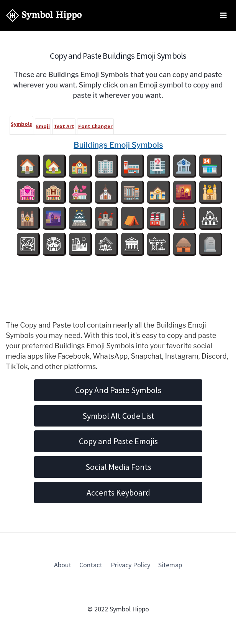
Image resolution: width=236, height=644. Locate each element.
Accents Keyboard (118, 492)
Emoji (43, 126)
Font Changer (95, 126)
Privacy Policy (130, 565)
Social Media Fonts (118, 467)
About (63, 565)
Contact (91, 565)
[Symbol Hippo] (44, 15)
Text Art (64, 126)
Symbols (21, 124)
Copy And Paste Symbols (118, 390)
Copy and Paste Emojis (118, 441)
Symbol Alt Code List (118, 416)
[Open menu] (223, 15)
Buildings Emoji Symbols (118, 145)
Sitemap (170, 565)
